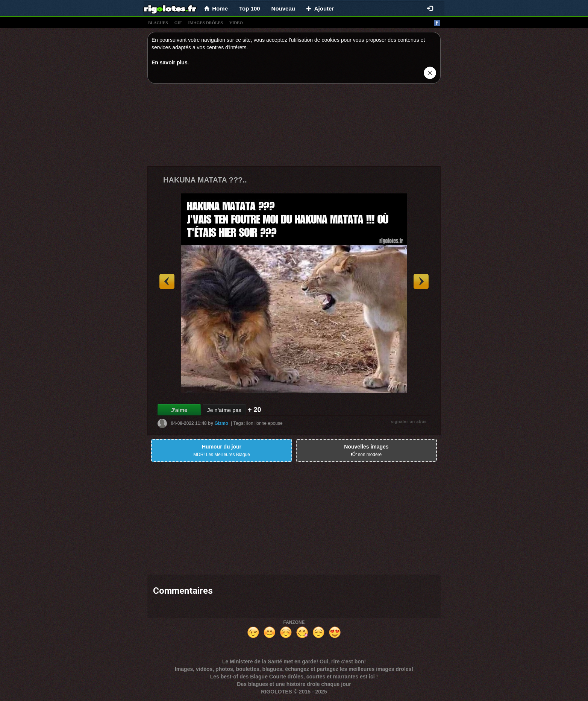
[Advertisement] (294, 127)
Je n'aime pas (224, 410)
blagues (158, 23)
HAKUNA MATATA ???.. (205, 180)
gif (178, 23)
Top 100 (250, 8)
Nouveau (283, 8)
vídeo (236, 23)
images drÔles (205, 23)
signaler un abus (409, 421)
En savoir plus (170, 62)
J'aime (179, 410)
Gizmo (221, 423)
